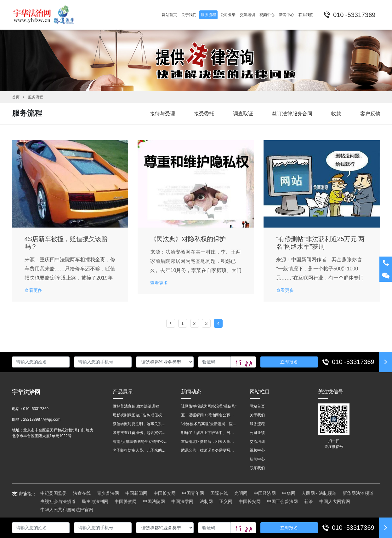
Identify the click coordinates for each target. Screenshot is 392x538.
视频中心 (257, 450)
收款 (336, 114)
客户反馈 (370, 114)
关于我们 (257, 415)
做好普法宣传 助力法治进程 (136, 406)
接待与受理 (162, 114)
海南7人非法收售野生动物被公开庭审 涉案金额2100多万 (141, 442)
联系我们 (257, 468)
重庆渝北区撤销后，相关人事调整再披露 (209, 442)
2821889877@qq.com (42, 419)
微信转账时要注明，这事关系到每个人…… (141, 424)
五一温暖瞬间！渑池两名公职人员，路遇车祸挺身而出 (209, 415)
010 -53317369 (353, 362)
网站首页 (257, 406)
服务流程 (36, 97)
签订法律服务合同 (292, 114)
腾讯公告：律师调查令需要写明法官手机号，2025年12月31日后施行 (209, 450)
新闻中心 (257, 459)
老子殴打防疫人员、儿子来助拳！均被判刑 (141, 450)
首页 (16, 97)
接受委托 (204, 114)
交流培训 (257, 442)
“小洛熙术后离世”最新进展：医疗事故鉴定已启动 (209, 424)
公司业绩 (257, 433)
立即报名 (289, 362)
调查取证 (243, 114)
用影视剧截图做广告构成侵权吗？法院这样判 (141, 415)
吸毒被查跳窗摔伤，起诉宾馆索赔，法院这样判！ (141, 433)
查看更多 (33, 291)
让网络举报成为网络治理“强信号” (209, 406)
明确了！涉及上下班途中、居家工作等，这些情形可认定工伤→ (209, 433)
